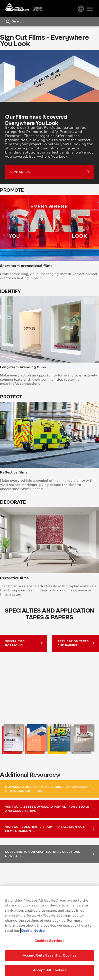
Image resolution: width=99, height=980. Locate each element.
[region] (49, 933)
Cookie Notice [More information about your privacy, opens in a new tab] (33, 931)
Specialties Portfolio (24, 643)
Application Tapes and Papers (76, 643)
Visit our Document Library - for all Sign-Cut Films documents (50, 829)
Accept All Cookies (49, 970)
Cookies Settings (49, 941)
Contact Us (50, 172)
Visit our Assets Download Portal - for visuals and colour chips (50, 809)
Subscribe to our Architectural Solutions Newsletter (50, 854)
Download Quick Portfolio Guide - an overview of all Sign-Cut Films (50, 789)
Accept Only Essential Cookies (50, 955)
